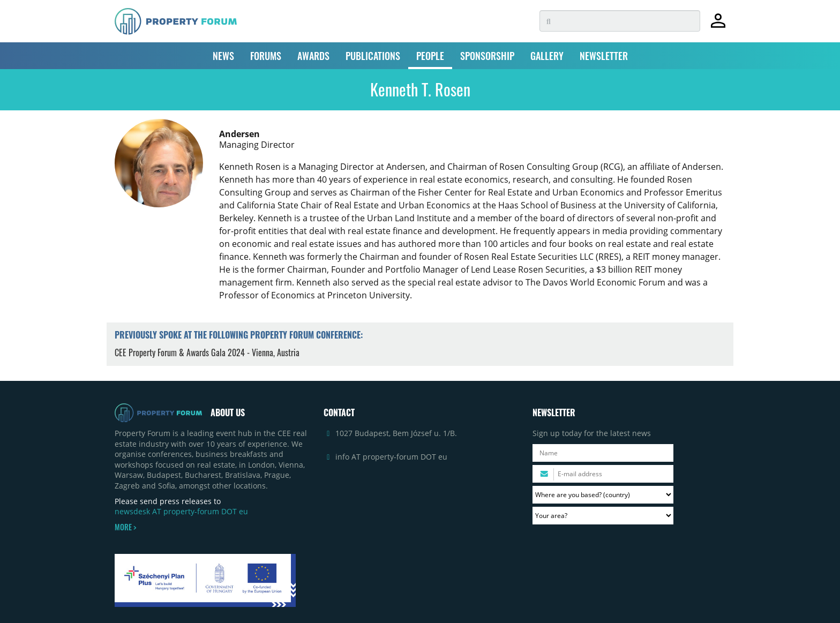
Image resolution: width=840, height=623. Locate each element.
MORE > (125, 527)
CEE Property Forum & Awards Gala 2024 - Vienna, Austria (207, 352)
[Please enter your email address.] (603, 474)
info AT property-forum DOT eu (391, 457)
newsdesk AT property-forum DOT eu (181, 511)
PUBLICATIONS (373, 56)
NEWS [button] (223, 56)
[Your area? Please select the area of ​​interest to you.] (603, 516)
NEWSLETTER (604, 56)
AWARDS (313, 56)
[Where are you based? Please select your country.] (603, 495)
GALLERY (547, 56)
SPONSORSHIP (487, 56)
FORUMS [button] (266, 56)
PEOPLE (430, 56)
